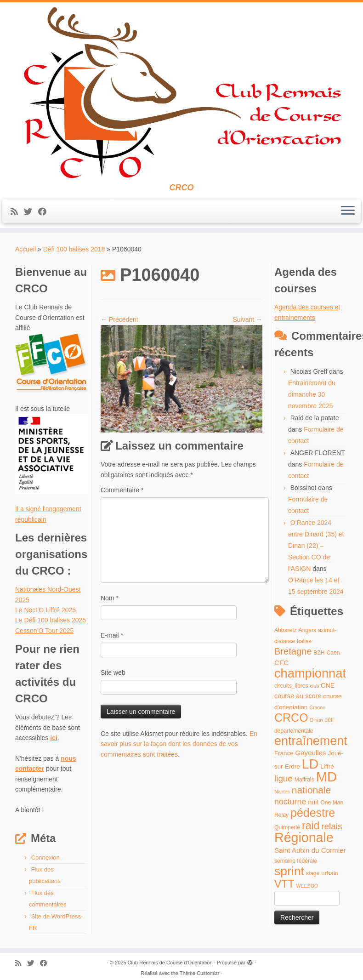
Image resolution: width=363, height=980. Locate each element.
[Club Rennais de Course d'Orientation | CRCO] (181, 93)
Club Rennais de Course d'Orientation (170, 963)
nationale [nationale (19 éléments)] (312, 790)
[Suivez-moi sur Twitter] (31, 212)
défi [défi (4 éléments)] (329, 720)
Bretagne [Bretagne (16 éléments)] (293, 651)
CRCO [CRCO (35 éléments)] (291, 718)
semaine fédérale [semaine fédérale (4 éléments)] (296, 861)
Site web (113, 672)
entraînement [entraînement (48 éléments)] (311, 741)
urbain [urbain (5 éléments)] (330, 873)
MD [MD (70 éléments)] (327, 777)
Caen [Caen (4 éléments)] (333, 653)
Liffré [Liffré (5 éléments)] (327, 766)
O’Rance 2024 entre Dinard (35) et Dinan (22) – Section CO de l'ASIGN (316, 546)
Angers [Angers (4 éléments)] (308, 630)
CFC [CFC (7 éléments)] (281, 663)
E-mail (112, 635)
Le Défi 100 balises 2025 (51, 620)
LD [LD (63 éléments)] (310, 764)
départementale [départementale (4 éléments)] (294, 731)
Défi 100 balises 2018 (74, 249)
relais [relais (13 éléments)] (332, 826)
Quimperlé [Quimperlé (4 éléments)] (287, 827)
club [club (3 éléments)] (315, 686)
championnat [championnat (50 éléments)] (310, 673)
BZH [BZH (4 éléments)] (319, 653)
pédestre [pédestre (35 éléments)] (313, 813)
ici (54, 738)
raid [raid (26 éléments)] (311, 826)
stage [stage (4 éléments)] (313, 873)
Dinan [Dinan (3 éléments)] (317, 720)
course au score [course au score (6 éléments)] (298, 696)
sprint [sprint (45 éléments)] (289, 871)
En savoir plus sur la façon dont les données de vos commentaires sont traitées (179, 744)
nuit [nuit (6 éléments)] (313, 802)
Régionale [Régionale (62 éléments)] (304, 838)
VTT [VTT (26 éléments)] (284, 884)
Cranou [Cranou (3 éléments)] (317, 707)
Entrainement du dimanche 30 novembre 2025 (312, 394)
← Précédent (119, 319)
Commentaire (122, 490)
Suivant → (247, 319)
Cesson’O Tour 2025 (44, 631)
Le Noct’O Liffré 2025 (45, 610)
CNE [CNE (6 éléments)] (328, 685)
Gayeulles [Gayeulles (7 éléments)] (310, 753)
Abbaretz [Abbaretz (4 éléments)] (286, 630)
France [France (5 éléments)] (284, 753)
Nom (110, 598)
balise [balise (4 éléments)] (304, 641)
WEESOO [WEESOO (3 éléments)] (307, 886)
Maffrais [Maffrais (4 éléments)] (304, 780)
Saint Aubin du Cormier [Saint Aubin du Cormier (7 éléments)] (310, 850)
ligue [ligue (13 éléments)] (284, 778)
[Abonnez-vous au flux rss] (17, 212)
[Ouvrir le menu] (348, 211)
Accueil (26, 249)
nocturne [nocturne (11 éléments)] (290, 802)
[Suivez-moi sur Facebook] (45, 212)
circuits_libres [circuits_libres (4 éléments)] (291, 686)
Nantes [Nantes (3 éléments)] (282, 792)
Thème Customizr (200, 973)
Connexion (45, 857)
